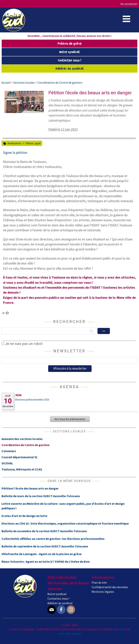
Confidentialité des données (110, 587)
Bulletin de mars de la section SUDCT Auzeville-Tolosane (41, 496)
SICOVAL (7, 463)
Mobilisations (14, 143)
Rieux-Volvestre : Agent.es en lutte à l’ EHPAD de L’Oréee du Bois (46, 561)
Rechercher (69, 322)
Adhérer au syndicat (70, 69)
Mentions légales (103, 592)
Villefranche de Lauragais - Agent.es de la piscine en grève (42, 554)
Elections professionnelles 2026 (32, 400)
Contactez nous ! (69, 60)
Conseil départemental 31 (19, 457)
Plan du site (99, 582)
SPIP (122, 629)
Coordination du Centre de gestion (26, 445)
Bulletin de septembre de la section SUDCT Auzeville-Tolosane (45, 546)
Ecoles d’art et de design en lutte (24, 516)
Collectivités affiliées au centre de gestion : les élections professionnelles (53, 539)
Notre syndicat (69, 52)
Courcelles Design (70, 634)
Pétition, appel (33, 143)
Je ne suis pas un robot (22, 344)
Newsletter (69, 351)
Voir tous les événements (70, 419)
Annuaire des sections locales (22, 439)
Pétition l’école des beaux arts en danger (30, 488)
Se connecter (129, 4)
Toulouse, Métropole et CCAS (22, 469)
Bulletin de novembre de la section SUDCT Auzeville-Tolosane (44, 531)
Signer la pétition (15, 153)
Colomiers (9, 451)
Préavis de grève (70, 44)
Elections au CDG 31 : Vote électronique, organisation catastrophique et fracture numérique (65, 523)
